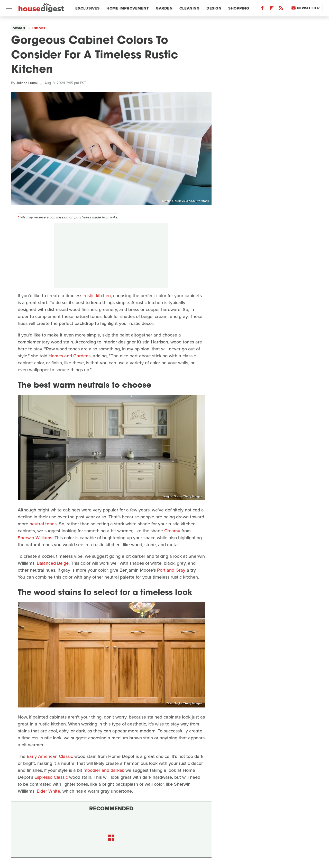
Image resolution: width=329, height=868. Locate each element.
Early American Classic (50, 756)
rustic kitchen (97, 296)
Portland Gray (171, 570)
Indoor (39, 28)
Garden (164, 8)
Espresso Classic (51, 777)
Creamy (172, 531)
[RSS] (281, 9)
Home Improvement (128, 8)
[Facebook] (262, 9)
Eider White (48, 791)
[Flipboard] (272, 9)
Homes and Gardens (70, 356)
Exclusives (87, 8)
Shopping (239, 8)
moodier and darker (103, 770)
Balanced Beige (53, 563)
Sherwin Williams (35, 538)
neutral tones (43, 524)
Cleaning (189, 8)
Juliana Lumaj (27, 83)
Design (214, 8)
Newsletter (305, 8)
